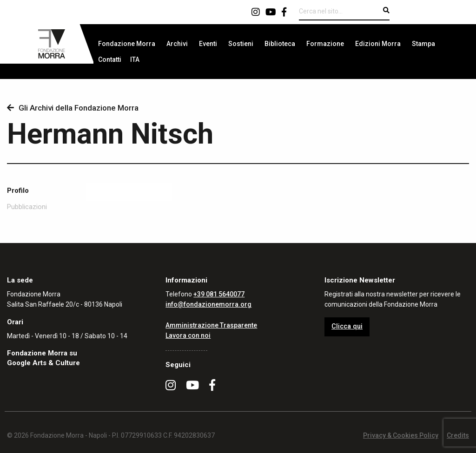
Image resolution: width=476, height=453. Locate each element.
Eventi (208, 44)
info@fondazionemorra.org (208, 304)
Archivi (177, 44)
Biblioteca (280, 44)
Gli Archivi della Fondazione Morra (73, 108)
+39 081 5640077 (219, 294)
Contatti (110, 59)
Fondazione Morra (127, 44)
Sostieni (241, 44)
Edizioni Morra (378, 44)
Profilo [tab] (18, 191)
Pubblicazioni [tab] (27, 207)
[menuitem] (127, 44)
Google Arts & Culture (43, 363)
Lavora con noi (188, 335)
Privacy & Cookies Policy (401, 435)
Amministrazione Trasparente (211, 325)
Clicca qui (347, 326)
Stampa (423, 44)
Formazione (325, 44)
